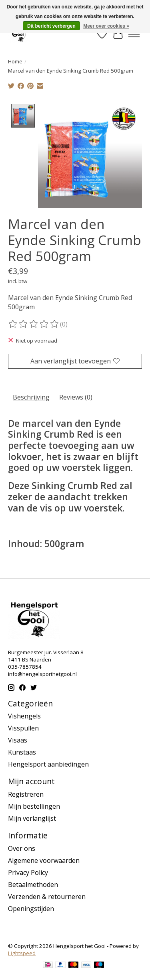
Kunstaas (22, 751)
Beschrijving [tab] (31, 396)
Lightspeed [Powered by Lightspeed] (22, 952)
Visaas (18, 739)
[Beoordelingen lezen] (34, 323)
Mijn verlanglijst (32, 818)
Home (15, 61)
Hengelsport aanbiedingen (48, 763)
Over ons (22, 848)
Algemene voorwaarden (44, 860)
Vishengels (24, 715)
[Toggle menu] (134, 34)
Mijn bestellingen (34, 806)
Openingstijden (31, 908)
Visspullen (23, 727)
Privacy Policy (28, 872)
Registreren (26, 793)
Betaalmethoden (33, 884)
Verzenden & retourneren (47, 896)
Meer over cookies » (106, 26)
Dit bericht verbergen (51, 26)
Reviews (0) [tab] (76, 396)
